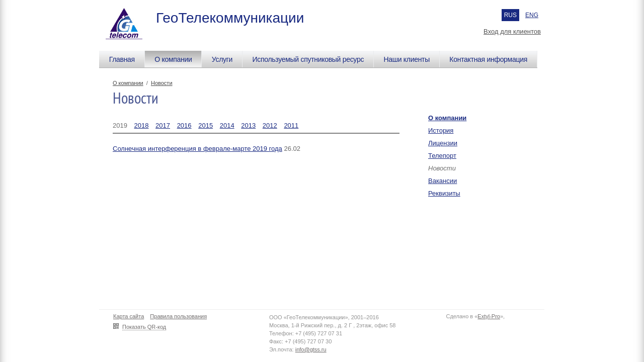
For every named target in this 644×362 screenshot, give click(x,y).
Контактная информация (488, 59)
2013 (248, 125)
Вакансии (442, 181)
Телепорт (442, 156)
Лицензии (443, 143)
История (441, 130)
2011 (291, 125)
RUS (510, 15)
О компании (173, 59)
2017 (163, 125)
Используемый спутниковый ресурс (308, 59)
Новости (162, 83)
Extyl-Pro (489, 316)
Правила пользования (178, 316)
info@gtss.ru (311, 349)
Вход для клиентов (512, 31)
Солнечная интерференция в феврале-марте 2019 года (197, 149)
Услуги (222, 59)
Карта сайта (129, 316)
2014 (227, 125)
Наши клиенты (407, 59)
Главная (122, 59)
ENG (532, 15)
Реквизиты (444, 193)
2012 (270, 125)
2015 (206, 125)
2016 (184, 125)
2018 (142, 125)
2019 (120, 125)
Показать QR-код (144, 327)
